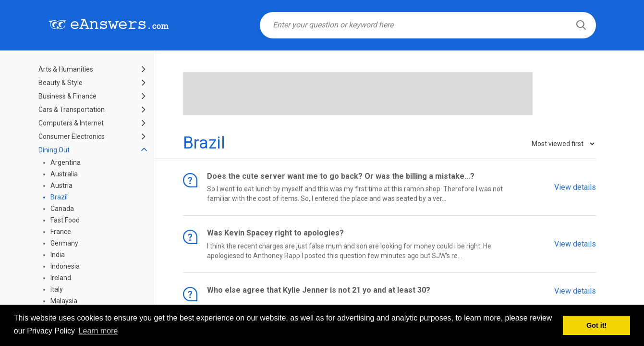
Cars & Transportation (72, 110)
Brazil (59, 197)
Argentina (66, 162)
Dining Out (54, 150)
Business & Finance (67, 96)
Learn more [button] (98, 331)
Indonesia (65, 266)
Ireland (61, 278)
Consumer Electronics (72, 136)
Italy (57, 289)
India (58, 255)
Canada (62, 209)
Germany (64, 243)
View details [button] (575, 187)
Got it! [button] (596, 325)
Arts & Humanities (66, 69)
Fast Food (65, 220)
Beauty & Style (61, 83)
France (61, 232)
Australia (64, 174)
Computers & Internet (71, 123)
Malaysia (64, 301)
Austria (61, 185)
